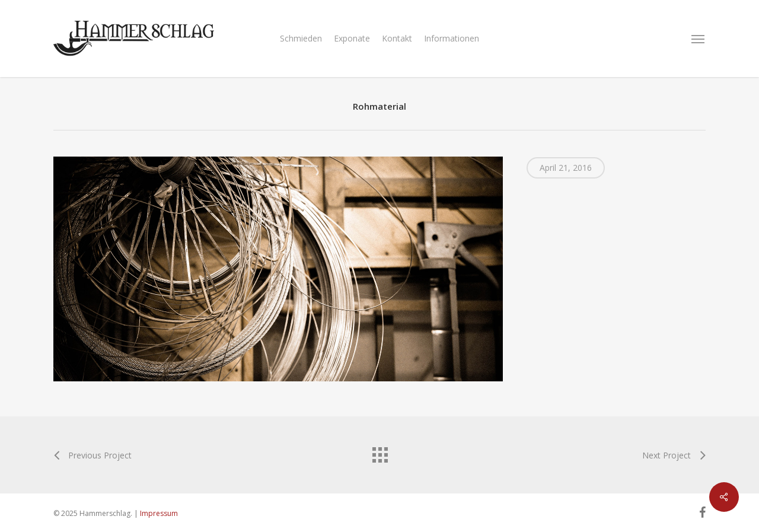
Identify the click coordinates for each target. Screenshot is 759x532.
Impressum (159, 513)
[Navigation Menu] (699, 39)
